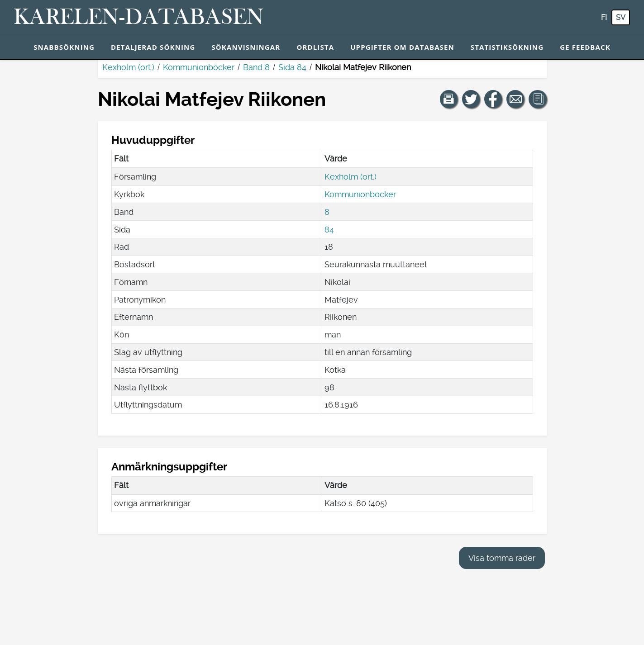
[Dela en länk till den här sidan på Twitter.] (471, 99)
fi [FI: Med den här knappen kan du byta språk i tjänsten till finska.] (604, 17)
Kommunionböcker (199, 67)
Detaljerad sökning (153, 47)
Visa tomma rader (502, 558)
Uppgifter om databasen (402, 47)
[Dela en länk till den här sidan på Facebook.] (493, 99)
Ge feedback (585, 47)
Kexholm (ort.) (128, 67)
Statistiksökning (507, 47)
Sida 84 (292, 67)
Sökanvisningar (246, 47)
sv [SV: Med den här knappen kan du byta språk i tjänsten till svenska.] (621, 17)
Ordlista (315, 47)
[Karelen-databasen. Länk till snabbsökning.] (139, 18)
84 (329, 230)
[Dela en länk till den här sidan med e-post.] (515, 99)
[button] (449, 99)
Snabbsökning (64, 47)
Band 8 (256, 67)
